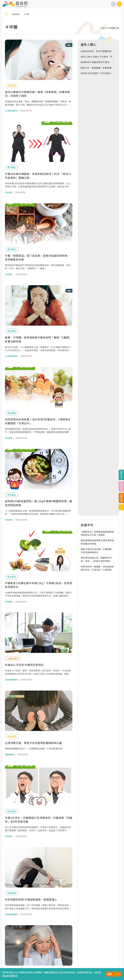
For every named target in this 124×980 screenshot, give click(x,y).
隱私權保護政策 (10, 976)
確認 (110, 974)
